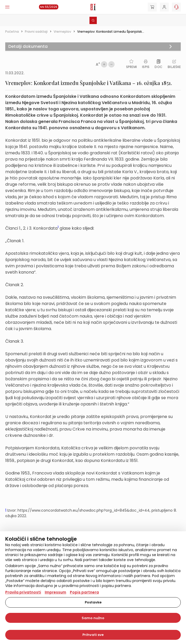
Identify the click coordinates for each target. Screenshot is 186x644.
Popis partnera (84, 592)
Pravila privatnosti (23, 592)
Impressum (55, 592)
